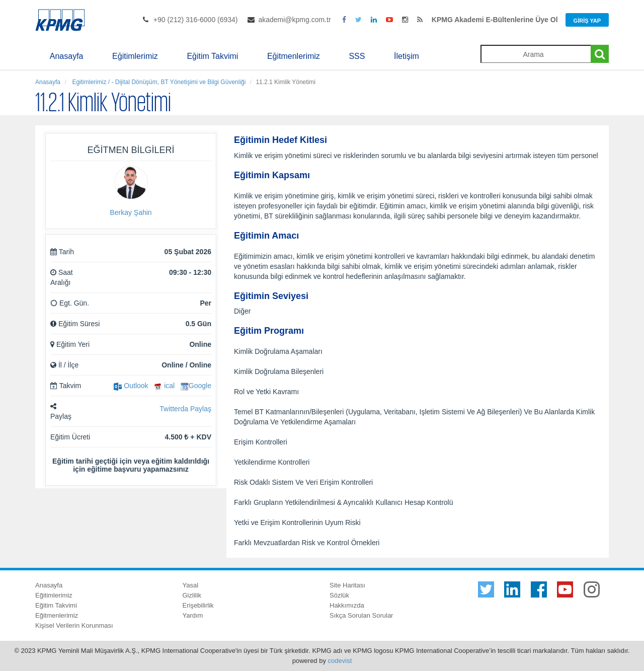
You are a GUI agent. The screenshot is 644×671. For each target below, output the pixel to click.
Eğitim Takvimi (212, 56)
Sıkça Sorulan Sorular (361, 615)
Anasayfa (67, 56)
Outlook (131, 386)
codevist (340, 661)
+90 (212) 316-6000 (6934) (196, 20)
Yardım (193, 615)
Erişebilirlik (198, 605)
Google (196, 386)
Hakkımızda (347, 605)
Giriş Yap (587, 21)
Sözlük (339, 595)
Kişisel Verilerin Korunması (74, 625)
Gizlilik (192, 595)
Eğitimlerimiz (135, 56)
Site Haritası (347, 585)
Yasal (191, 585)
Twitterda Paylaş (185, 409)
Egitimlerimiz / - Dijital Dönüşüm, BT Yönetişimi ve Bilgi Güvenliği (158, 82)
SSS (357, 56)
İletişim (407, 56)
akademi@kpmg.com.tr (294, 20)
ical (164, 386)
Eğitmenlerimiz (294, 56)
